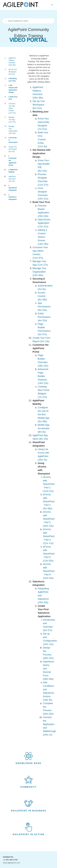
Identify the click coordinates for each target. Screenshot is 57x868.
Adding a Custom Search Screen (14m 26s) (43, 237)
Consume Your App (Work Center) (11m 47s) (12, 108)
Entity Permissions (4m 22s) (44, 317)
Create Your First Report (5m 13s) (13, 149)
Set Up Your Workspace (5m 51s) (13, 72)
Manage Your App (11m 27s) (12, 120)
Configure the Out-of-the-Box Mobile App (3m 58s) (44, 414)
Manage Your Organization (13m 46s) (39, 272)
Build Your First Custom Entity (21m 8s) (43, 139)
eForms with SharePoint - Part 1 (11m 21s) (49, 484)
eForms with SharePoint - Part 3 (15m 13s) (49, 519)
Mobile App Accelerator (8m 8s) (44, 428)
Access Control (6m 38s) (42, 296)
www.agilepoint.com (12, 863)
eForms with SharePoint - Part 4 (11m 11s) (49, 536)
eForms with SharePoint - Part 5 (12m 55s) (49, 554)
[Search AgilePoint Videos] (28, 21)
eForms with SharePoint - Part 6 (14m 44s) (49, 571)
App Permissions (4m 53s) (44, 307)
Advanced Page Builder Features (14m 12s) (43, 376)
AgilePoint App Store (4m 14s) (12, 179)
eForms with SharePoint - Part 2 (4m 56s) (49, 501)
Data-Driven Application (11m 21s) (44, 223)
